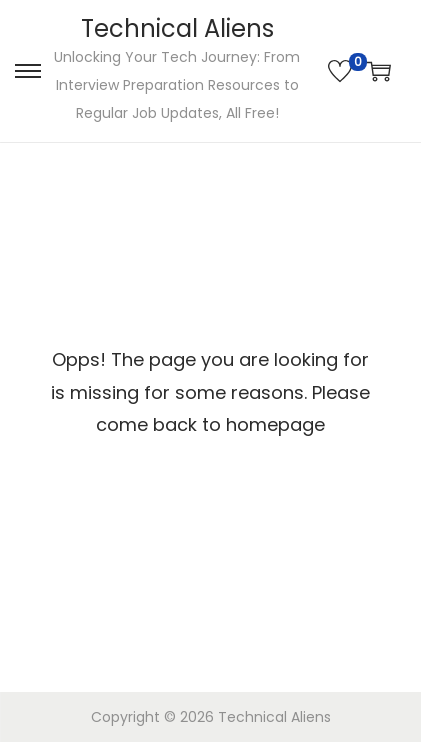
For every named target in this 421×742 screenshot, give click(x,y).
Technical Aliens (177, 28)
